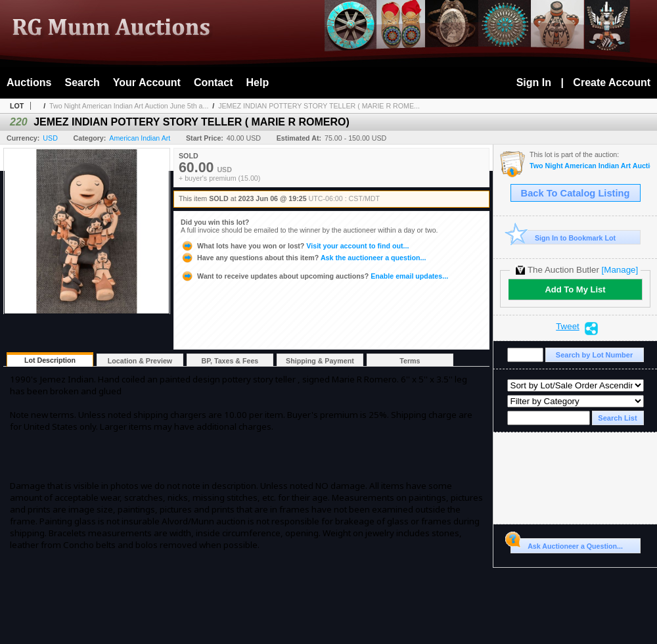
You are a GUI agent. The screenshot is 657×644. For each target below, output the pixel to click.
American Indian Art (140, 138)
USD (50, 138)
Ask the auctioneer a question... (303, 258)
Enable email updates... (314, 276)
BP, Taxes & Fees (230, 361)
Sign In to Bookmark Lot (563, 238)
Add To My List (575, 289)
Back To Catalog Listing (576, 193)
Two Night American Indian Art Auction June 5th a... (129, 106)
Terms (410, 361)
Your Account (147, 82)
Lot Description (50, 360)
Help (258, 82)
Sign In (534, 82)
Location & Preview (140, 361)
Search (82, 82)
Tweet (568, 327)
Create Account (612, 82)
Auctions (29, 82)
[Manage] (620, 270)
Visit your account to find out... (295, 246)
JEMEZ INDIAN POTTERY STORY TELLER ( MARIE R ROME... (319, 106)
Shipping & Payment (320, 361)
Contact (214, 82)
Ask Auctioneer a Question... (567, 544)
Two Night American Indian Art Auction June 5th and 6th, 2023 (590, 166)
